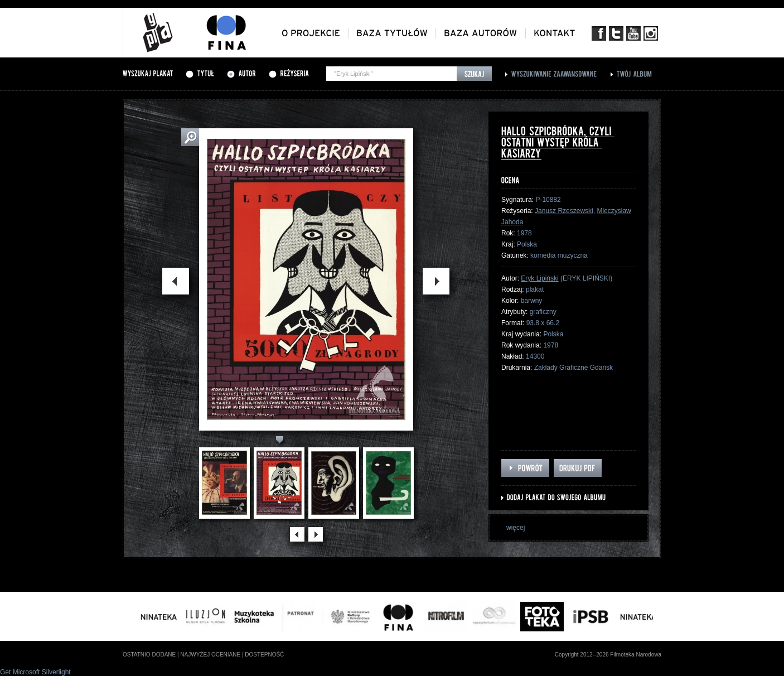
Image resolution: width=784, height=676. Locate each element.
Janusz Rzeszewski (564, 211)
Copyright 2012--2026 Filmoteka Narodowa (608, 655)
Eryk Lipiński (539, 278)
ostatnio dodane (149, 655)
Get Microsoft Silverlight (35, 672)
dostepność (264, 655)
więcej (516, 528)
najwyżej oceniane (210, 655)
